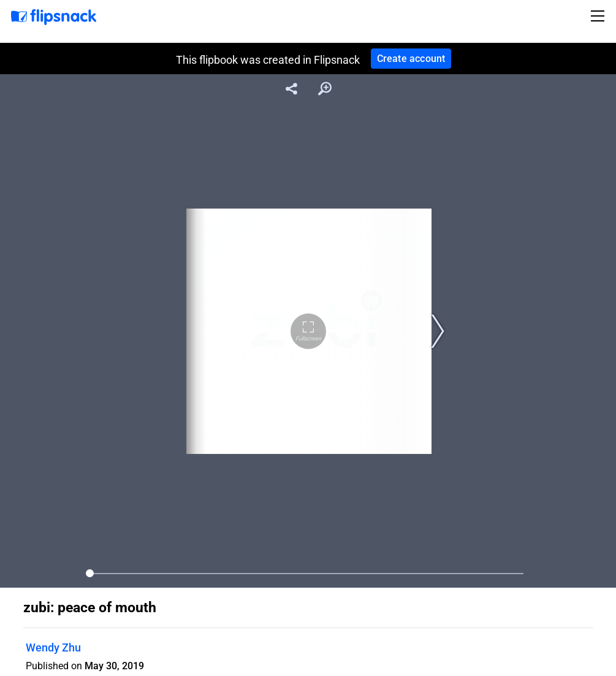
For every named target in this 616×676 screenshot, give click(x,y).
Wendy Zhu (53, 647)
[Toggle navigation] (599, 16)
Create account (411, 59)
